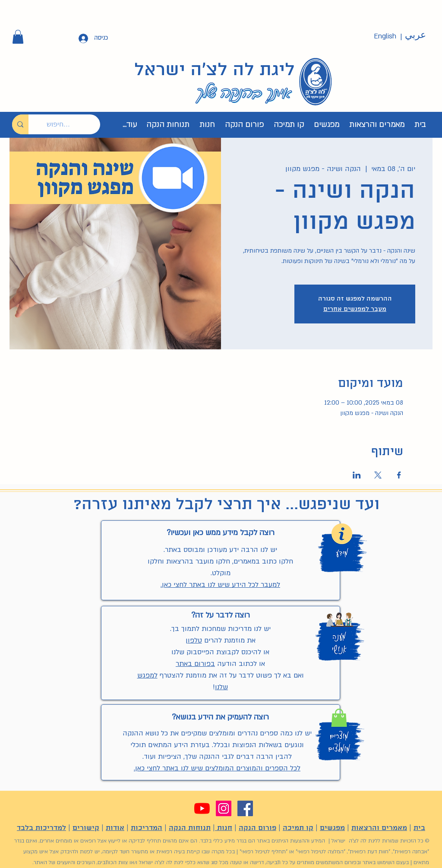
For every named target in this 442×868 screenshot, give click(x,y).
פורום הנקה (257, 828)
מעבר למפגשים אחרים (355, 309)
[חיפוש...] (71, 124)
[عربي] (415, 35)
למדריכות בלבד (41, 828)
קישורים (86, 828)
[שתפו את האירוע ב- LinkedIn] (357, 475)
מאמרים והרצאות (379, 828)
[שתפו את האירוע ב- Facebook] (399, 475)
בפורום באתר (195, 664)
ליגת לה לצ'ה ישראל (215, 70)
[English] (385, 36)
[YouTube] (202, 808)
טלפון (194, 640)
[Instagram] (224, 808)
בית (419, 828)
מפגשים (332, 828)
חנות (224, 828)
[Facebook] (245, 808)
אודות (115, 828)
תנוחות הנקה (190, 828)
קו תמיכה (298, 828)
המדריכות (147, 828)
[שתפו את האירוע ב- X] (378, 475)
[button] (18, 37)
